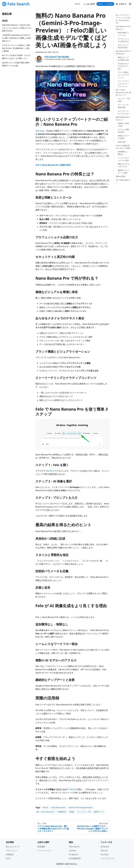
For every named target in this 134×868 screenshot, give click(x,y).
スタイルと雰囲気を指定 (123, 131)
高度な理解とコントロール (123, 34)
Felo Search (74, 847)
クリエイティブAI (84, 812)
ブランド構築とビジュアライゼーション (123, 75)
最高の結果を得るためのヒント (123, 118)
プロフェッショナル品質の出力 (123, 40)
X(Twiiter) (105, 847)
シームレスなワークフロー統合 (123, 159)
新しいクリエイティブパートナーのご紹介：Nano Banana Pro (123, 19)
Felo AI (39, 131)
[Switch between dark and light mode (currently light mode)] (130, 4)
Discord (104, 851)
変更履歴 (41, 847)
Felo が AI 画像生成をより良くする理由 (123, 147)
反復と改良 (122, 142)
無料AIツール (99, 812)
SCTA (8, 858)
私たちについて (13, 847)
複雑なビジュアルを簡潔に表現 (123, 59)
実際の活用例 (121, 176)
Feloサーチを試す (105, 4)
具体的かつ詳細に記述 (123, 125)
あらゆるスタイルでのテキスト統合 (123, 66)
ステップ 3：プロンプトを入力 (123, 112)
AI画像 (72, 812)
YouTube (105, 854)
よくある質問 (89, 4)
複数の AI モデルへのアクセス (124, 165)
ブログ (77, 4)
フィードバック (44, 851)
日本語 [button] (120, 4)
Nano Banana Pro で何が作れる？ (123, 52)
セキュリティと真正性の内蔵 (123, 46)
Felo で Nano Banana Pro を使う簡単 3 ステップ (123, 92)
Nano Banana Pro (58, 808)
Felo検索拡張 (75, 858)
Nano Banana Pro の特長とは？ (123, 28)
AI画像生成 (62, 812)
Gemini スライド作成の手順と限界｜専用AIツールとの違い (16, 64)
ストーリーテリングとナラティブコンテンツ (123, 84)
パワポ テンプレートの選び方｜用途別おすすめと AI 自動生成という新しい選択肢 (16, 48)
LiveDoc (73, 851)
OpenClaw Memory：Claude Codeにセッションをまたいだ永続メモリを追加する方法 (17, 28)
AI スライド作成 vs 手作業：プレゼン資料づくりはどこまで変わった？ (16, 57)
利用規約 (10, 854)
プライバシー (12, 851)
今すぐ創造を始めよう (123, 181)
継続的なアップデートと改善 (123, 172)
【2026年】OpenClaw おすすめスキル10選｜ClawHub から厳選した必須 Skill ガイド (16, 38)
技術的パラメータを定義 (123, 137)
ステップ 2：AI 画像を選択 (123, 106)
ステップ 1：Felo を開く (124, 100)
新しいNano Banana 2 (45, 812)
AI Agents (73, 854)
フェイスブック (107, 858)
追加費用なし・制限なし (123, 153)
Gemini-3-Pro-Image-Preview (81, 808)
